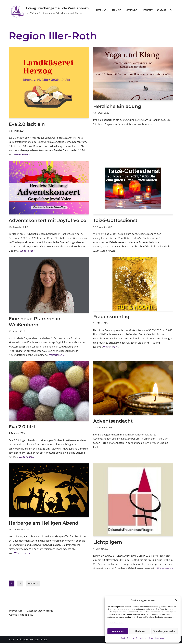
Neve (12, 640)
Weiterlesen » (22, 154)
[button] (176, 600)
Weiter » (33, 584)
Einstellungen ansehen (165, 631)
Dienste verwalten (116, 623)
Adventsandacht (113, 421)
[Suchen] (171, 10)
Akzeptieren (118, 631)
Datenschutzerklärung (145, 638)
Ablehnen (140, 631)
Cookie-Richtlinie (128, 638)
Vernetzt (148, 10)
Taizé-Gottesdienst (115, 220)
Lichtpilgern (108, 542)
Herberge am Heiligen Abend (44, 523)
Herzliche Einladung (117, 106)
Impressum (160, 638)
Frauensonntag (111, 317)
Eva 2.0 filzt (22, 427)
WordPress (41, 640)
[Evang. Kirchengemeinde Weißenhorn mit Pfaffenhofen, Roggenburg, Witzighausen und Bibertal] (49, 10)
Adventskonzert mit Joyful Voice (47, 220)
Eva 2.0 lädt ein (27, 124)
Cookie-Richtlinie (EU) (22, 615)
